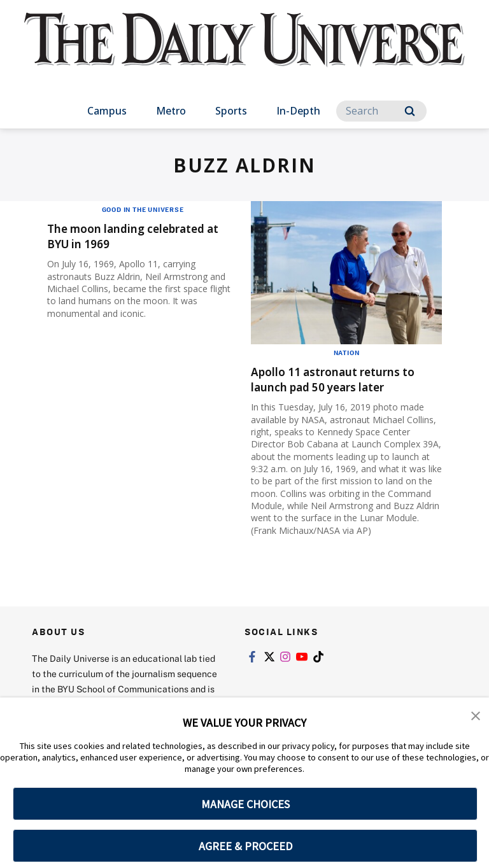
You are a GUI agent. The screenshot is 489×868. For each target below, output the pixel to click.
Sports (231, 111)
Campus (107, 111)
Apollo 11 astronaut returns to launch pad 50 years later (339, 379)
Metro (171, 111)
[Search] (381, 111)
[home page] (244, 51)
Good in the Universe (143, 209)
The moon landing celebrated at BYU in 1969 (141, 236)
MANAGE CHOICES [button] (245, 804)
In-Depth (298, 111)
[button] (476, 716)
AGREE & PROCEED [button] (245, 846)
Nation (347, 353)
